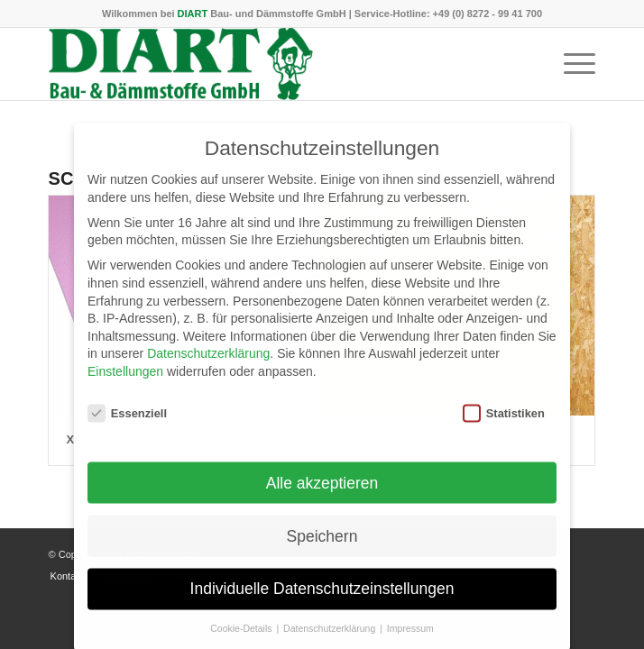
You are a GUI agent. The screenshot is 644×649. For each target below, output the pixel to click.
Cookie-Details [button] (242, 637)
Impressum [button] (410, 637)
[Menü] (570, 64)
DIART (193, 14)
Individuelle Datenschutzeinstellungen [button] (322, 598)
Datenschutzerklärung (208, 362)
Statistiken (504, 422)
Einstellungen (125, 380)
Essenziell (127, 422)
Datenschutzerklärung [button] (331, 637)
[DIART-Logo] (268, 64)
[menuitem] (570, 64)
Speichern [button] (322, 544)
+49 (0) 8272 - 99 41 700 (488, 14)
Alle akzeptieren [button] (322, 491)
